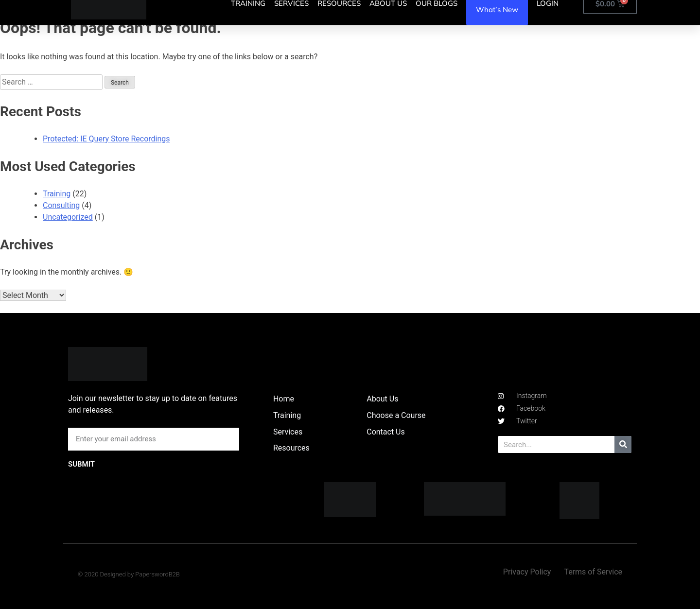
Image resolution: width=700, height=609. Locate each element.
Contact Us (386, 432)
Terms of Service (593, 572)
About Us (382, 399)
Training (57, 194)
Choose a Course (396, 415)
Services (288, 432)
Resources (291, 448)
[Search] (623, 444)
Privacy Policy (527, 572)
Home (284, 399)
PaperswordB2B (157, 574)
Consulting (61, 205)
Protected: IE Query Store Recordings (106, 139)
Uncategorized (68, 217)
